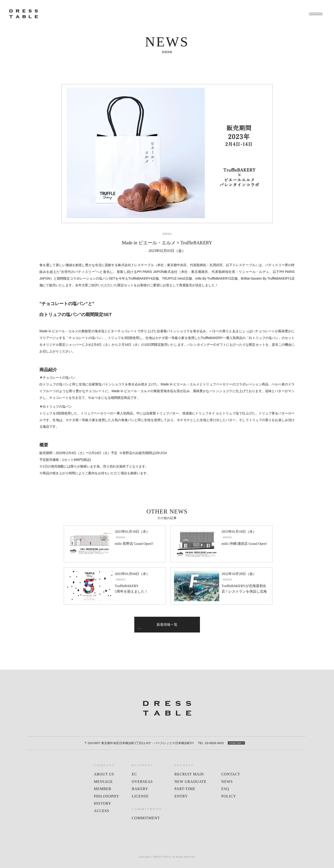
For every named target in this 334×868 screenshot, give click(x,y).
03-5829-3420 (211, 743)
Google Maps (235, 743)
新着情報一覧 (167, 625)
